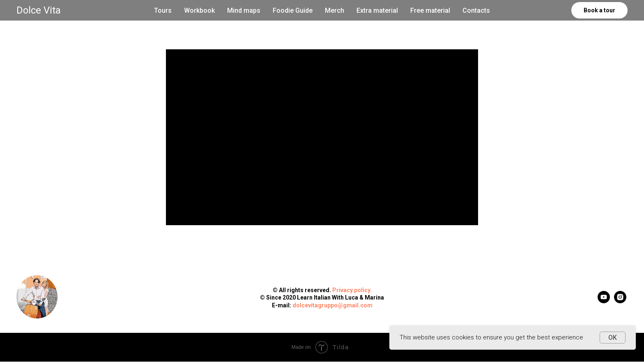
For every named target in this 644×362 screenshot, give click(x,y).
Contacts (476, 10)
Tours (163, 10)
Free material (430, 10)
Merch (335, 10)
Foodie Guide (293, 10)
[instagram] (620, 301)
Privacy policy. (352, 290)
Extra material (377, 10)
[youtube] (604, 301)
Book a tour (599, 10)
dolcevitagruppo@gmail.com (332, 305)
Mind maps (244, 10)
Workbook (199, 10)
